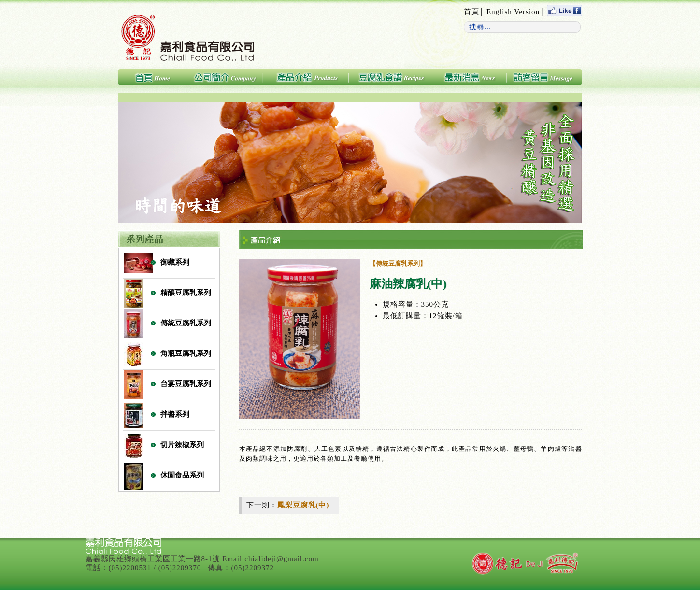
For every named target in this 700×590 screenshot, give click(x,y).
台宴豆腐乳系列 (186, 384)
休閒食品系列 (182, 475)
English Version (513, 12)
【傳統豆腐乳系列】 (398, 263)
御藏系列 (175, 262)
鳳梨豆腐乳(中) (303, 505)
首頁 (471, 12)
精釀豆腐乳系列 (186, 293)
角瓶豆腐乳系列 (186, 353)
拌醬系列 (175, 414)
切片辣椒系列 (182, 445)
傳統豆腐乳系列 (186, 323)
